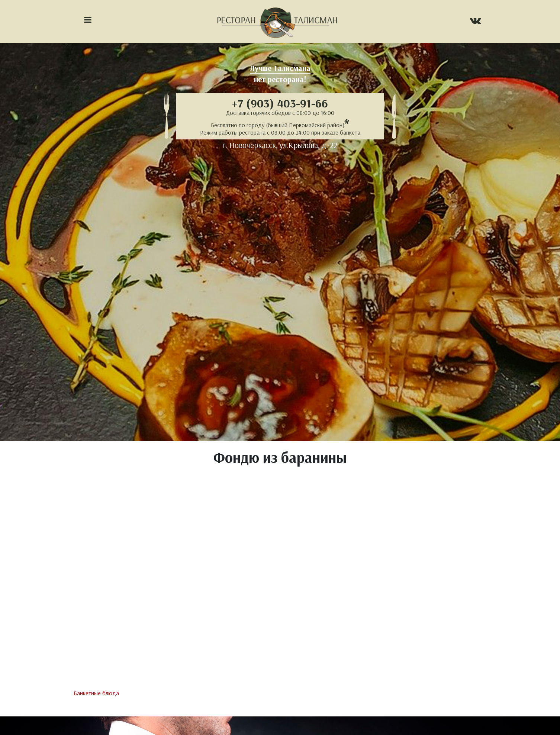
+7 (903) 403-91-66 (280, 103)
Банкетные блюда (96, 693)
